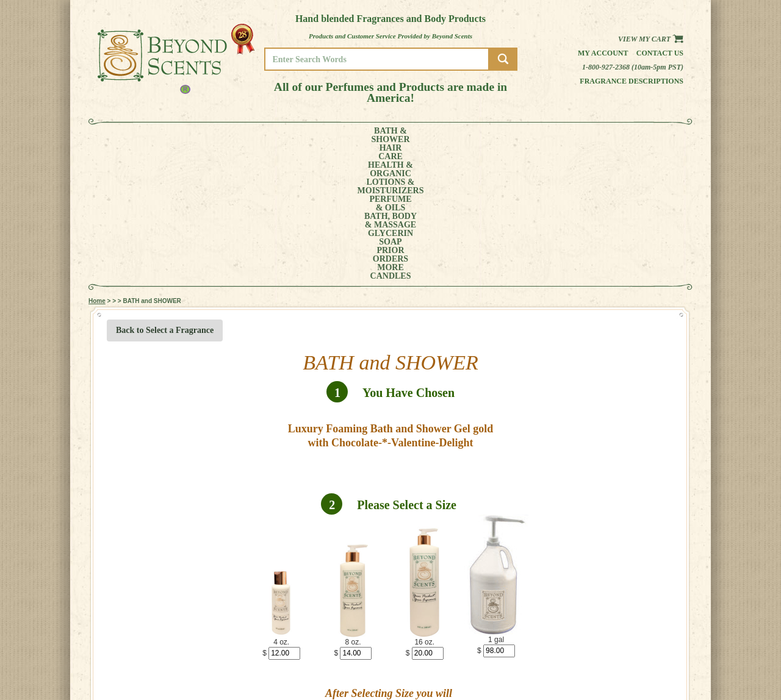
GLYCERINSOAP (493, 135)
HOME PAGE (638, 646)
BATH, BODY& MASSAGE (431, 135)
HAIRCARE (187, 135)
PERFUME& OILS (371, 135)
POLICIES (634, 663)
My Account (603, 53)
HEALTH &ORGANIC (235, 135)
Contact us (660, 53)
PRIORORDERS (546, 135)
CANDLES (637, 135)
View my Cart (651, 39)
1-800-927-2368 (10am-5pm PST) (633, 67)
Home (97, 164)
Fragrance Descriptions (632, 81)
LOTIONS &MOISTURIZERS (304, 135)
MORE (591, 135)
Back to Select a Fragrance (165, 194)
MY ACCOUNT (640, 655)
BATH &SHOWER (143, 135)
